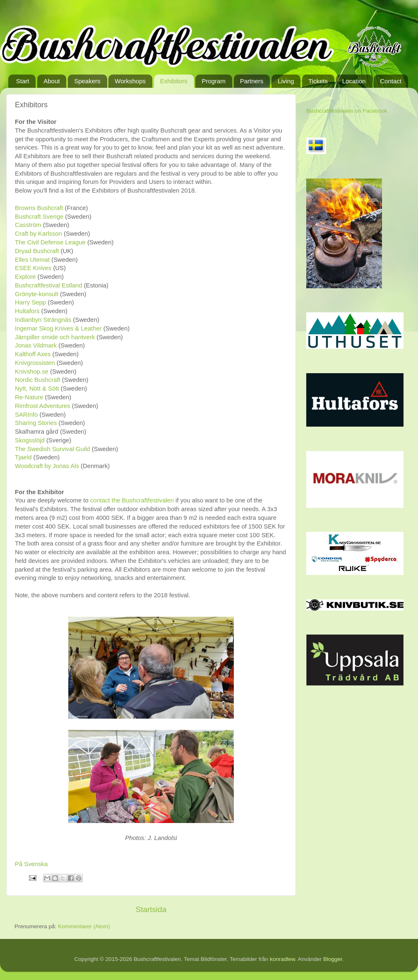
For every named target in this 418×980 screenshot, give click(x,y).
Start (23, 81)
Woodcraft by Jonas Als (47, 466)
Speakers (87, 81)
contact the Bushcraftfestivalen (132, 500)
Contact (391, 81)
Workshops (130, 81)
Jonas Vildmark (36, 345)
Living (286, 81)
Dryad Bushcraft (38, 251)
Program (214, 81)
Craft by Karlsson (38, 234)
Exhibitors (174, 81)
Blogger (333, 959)
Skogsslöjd (30, 440)
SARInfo (26, 415)
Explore (25, 277)
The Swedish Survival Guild (53, 449)
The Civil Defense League (50, 242)
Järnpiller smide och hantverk (55, 337)
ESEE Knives (33, 268)
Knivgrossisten (35, 363)
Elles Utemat (32, 260)
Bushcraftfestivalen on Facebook (347, 111)
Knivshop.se (32, 372)
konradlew (282, 959)
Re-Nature (29, 397)
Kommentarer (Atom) (84, 926)
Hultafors (27, 311)
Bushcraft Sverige (39, 217)
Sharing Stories (36, 423)
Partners (252, 81)
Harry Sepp (31, 302)
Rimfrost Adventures (43, 406)
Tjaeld (24, 457)
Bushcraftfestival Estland (49, 285)
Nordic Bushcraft (38, 380)
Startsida (151, 909)
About (52, 81)
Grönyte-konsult (37, 294)
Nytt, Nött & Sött (37, 389)
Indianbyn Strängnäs (43, 320)
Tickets (318, 81)
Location (354, 81)
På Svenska (31, 864)
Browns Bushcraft (40, 208)
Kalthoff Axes (33, 354)
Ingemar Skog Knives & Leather (58, 328)
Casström (28, 225)
